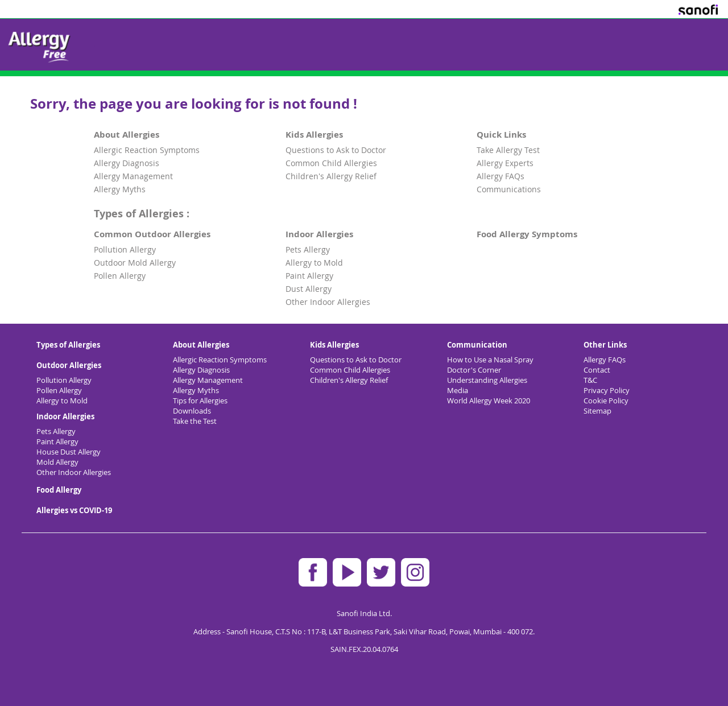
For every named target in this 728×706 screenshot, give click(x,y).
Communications (509, 189)
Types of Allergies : (142, 213)
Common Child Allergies (331, 163)
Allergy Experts (505, 163)
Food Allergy (59, 490)
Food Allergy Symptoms (527, 234)
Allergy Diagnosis (127, 163)
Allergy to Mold (314, 263)
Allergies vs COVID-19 (74, 510)
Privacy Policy (607, 390)
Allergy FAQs (500, 176)
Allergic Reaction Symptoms (147, 150)
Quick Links (501, 135)
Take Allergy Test (508, 150)
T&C (590, 380)
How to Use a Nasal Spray (490, 360)
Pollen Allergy (120, 276)
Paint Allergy (309, 276)
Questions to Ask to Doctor (336, 150)
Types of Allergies (68, 345)
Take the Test (195, 421)
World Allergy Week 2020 (489, 401)
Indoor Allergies (319, 234)
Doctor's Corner (474, 370)
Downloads (192, 411)
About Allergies (127, 135)
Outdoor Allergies (69, 365)
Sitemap (597, 411)
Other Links (605, 345)
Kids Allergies (314, 135)
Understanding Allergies (487, 380)
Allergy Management (133, 176)
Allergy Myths (120, 189)
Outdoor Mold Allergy (135, 263)
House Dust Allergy (69, 452)
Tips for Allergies (200, 401)
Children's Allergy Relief (331, 176)
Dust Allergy (309, 289)
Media (458, 390)
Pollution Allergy (125, 249)
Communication (477, 345)
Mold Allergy (57, 462)
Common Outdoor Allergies (152, 234)
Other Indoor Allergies (328, 302)
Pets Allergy (308, 249)
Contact (597, 370)
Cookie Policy (606, 401)
